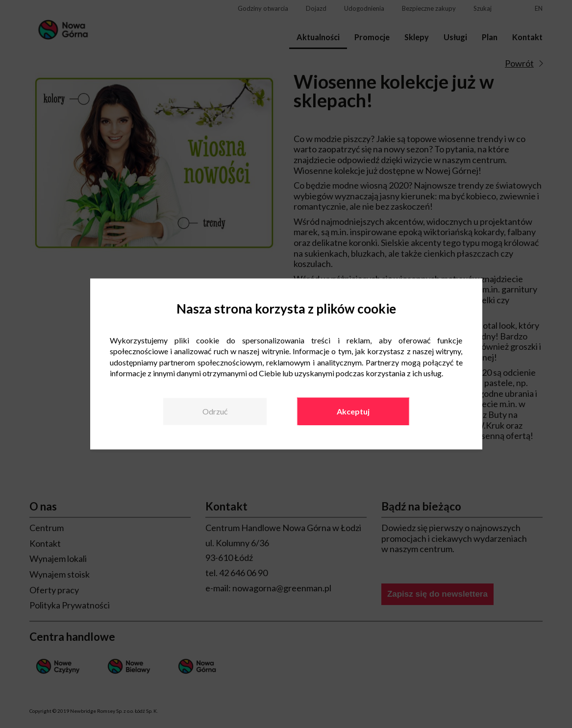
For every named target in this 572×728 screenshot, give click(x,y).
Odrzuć (215, 411)
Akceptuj (353, 411)
